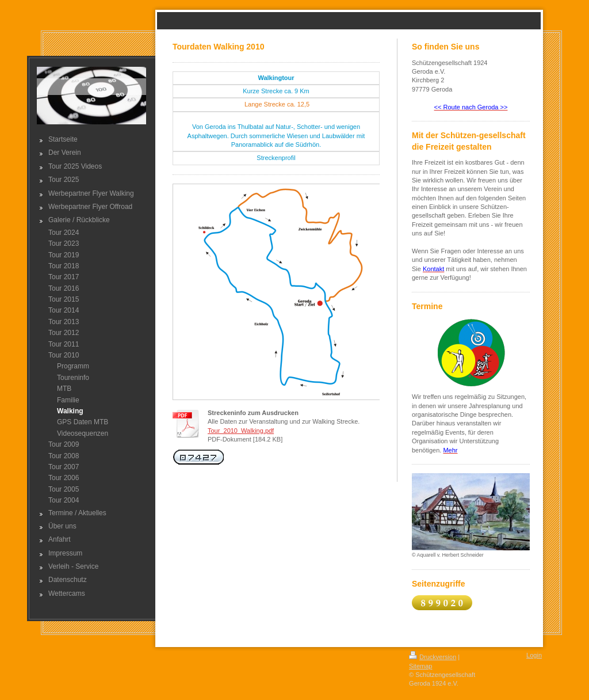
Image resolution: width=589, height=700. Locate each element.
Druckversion (433, 657)
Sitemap (420, 666)
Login (534, 655)
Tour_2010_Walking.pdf (241, 431)
